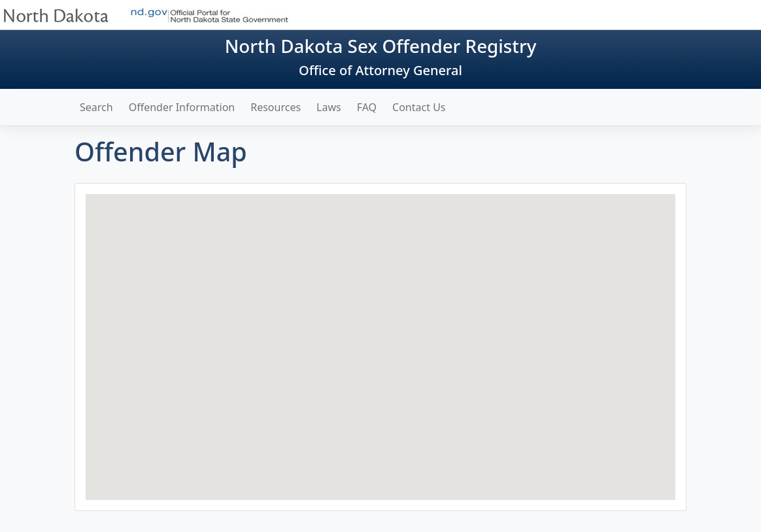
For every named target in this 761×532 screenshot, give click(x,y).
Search (96, 107)
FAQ (367, 107)
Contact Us (419, 107)
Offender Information (182, 107)
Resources (276, 107)
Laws (329, 107)
